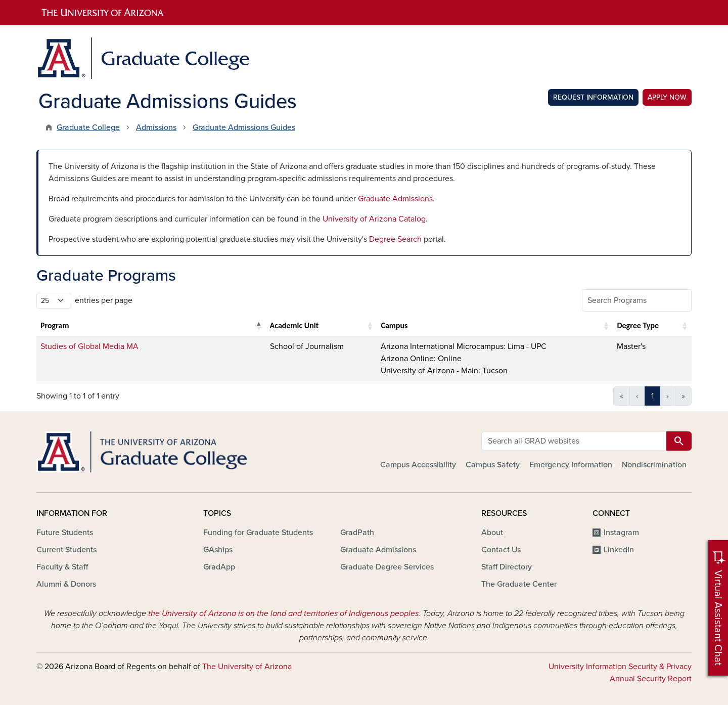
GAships (218, 550)
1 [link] (652, 396)
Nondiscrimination (654, 465)
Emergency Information (571, 465)
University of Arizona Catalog (374, 219)
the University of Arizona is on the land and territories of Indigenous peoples (283, 613)
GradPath (357, 533)
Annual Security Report (651, 679)
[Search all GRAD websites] (574, 441)
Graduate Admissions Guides (244, 127)
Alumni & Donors (66, 584)
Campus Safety (493, 465)
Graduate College (88, 127)
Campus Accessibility (418, 465)
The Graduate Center (519, 584)
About (492, 533)
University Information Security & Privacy (620, 667)
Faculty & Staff (62, 567)
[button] (259, 326)
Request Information (593, 97)
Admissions (156, 127)
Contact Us (501, 550)
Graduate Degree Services (387, 567)
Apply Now (667, 97)
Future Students (65, 533)
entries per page (104, 300)
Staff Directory (507, 567)
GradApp (219, 567)
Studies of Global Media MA (89, 346)
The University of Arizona (247, 667)
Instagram (621, 533)
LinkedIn (619, 550)
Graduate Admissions (395, 199)
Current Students (66, 550)
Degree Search (395, 239)
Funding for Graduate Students (258, 533)
